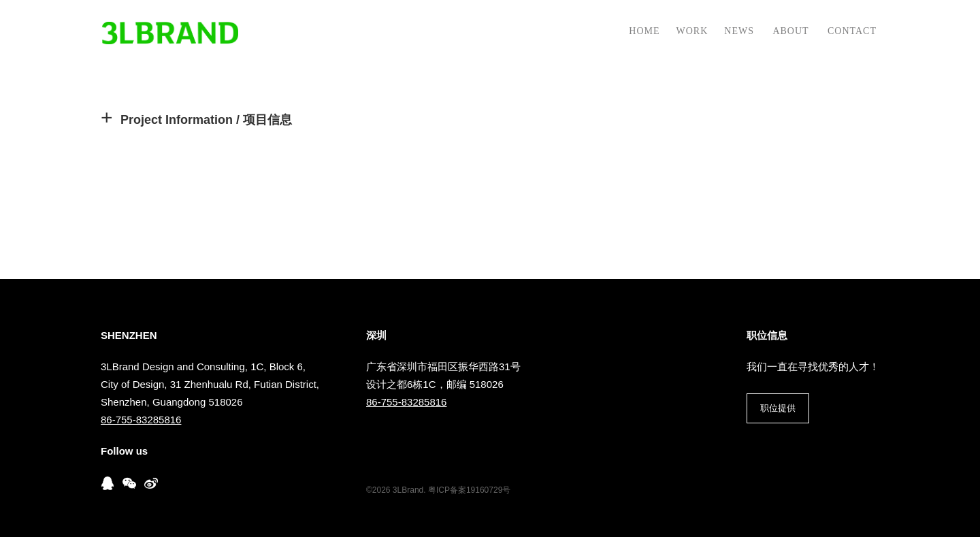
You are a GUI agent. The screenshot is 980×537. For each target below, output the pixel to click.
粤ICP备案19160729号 (469, 490)
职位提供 (778, 408)
